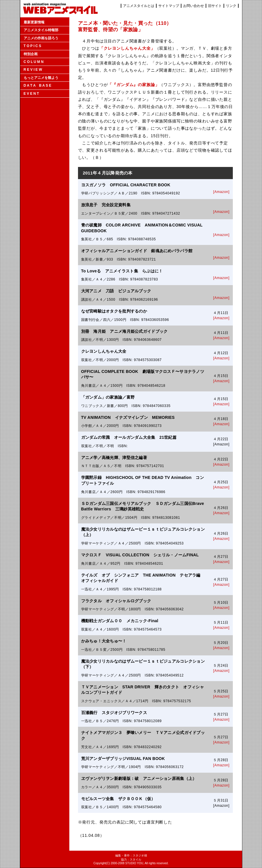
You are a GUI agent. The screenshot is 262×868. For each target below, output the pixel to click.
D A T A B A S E (38, 86)
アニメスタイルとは (139, 6)
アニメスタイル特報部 (41, 30)
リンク (231, 6)
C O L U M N (34, 62)
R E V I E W (33, 70)
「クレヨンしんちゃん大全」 (127, 48)
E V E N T (31, 94)
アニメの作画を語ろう (41, 38)
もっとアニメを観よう (41, 78)
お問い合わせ (194, 6)
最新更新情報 (34, 22)
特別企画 (31, 54)
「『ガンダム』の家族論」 (133, 85)
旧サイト (215, 6)
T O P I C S (32, 46)
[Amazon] (221, 192)
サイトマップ (169, 6)
